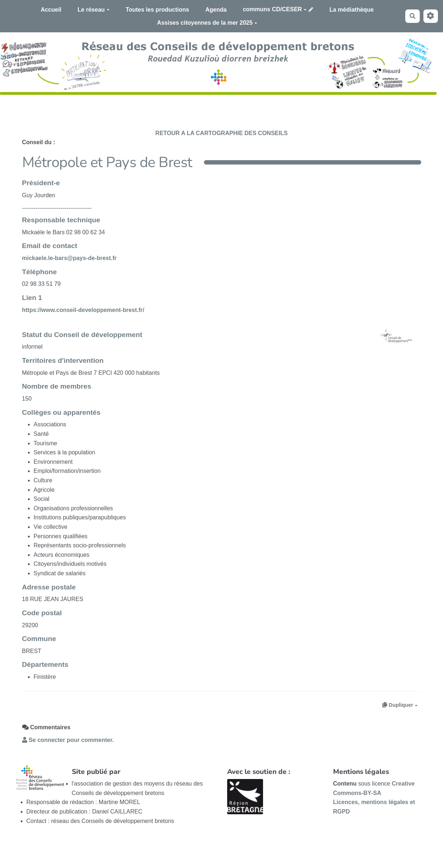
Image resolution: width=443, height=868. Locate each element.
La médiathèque (352, 10)
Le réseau (94, 10)
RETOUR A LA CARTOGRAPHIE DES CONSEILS (221, 133)
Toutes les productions (157, 10)
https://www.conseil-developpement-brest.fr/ (83, 310)
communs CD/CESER (275, 9)
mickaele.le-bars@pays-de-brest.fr (69, 258)
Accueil (51, 10)
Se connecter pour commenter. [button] (68, 740)
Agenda (216, 10)
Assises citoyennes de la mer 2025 (207, 23)
